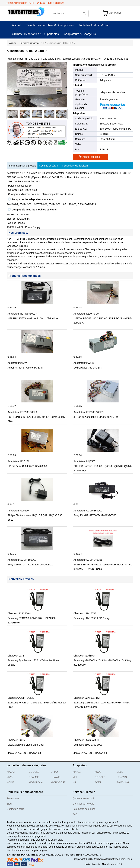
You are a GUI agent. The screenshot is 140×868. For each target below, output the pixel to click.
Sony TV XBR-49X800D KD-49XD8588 (95, 515)
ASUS (98, 772)
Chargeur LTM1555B (85, 613)
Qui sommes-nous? (83, 798)
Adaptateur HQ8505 (85, 461)
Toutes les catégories (30, 43)
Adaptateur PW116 (84, 363)
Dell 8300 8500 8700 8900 (88, 745)
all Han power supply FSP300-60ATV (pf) (96, 417)
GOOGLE (34, 772)
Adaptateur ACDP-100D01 (22, 560)
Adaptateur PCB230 (19, 461)
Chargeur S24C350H (19, 613)
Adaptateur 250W (17, 363)
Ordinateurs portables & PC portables (35, 34)
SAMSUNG (123, 782)
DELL (120, 772)
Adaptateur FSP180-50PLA (23, 412)
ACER (98, 782)
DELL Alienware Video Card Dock (26, 745)
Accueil (17, 25)
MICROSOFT (58, 782)
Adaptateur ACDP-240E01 (88, 560)
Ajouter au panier (90, 157)
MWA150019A (34, 138)
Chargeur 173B (16, 656)
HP (44, 43)
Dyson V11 (44, 855)
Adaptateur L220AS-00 (86, 314)
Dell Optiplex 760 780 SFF (88, 368)
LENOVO (122, 777)
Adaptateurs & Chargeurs (80, 34)
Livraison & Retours (83, 804)
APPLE (77, 772)
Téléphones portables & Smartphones (50, 25)
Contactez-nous (15, 809)
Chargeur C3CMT (17, 740)
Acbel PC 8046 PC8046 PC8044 (25, 368)
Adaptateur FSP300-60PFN (89, 412)
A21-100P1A (46, 131)
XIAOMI (11, 772)
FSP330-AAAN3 (50, 128)
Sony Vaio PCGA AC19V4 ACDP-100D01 (30, 565)
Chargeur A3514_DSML (21, 698)
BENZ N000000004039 (88, 855)
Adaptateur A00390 (18, 511)
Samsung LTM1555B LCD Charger (93, 618)
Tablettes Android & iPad (94, 25)
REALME (34, 777)
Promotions (13, 798)
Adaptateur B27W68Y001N (22, 314)
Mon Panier (115, 13)
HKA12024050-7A (46, 134)
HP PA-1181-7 (108, 75)
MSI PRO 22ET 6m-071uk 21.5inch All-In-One (33, 318)
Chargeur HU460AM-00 (86, 740)
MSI (75, 777)
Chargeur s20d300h (84, 656)
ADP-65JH (58, 131)
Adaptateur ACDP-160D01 (88, 511)
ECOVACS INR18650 (63, 855)
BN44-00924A (34, 131)
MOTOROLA (36, 782)
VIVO (10, 777)
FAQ (75, 814)
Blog (9, 804)
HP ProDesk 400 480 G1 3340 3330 (27, 466)
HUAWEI (55, 777)
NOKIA (11, 782)
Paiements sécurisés (84, 809)
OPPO (54, 772)
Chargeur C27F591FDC (87, 698)
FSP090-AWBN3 (35, 128)
